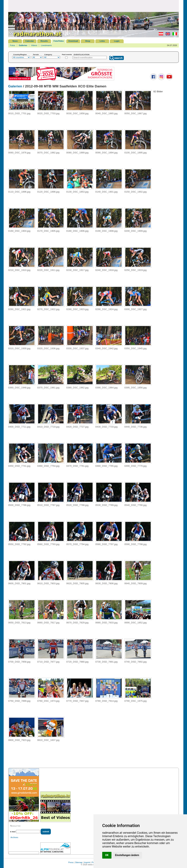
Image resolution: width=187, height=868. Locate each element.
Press (71, 862)
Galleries (23, 45)
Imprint (87, 862)
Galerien (15, 86)
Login (117, 41)
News (15, 41)
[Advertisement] (93, 6)
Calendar (30, 41)
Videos (34, 45)
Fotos (13, 45)
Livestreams (46, 45)
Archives (14, 837)
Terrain (36, 54)
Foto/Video (59, 41)
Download (73, 41)
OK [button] (107, 855)
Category (48, 54)
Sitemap (79, 862)
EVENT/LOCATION (82, 54)
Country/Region (20, 54)
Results (44, 41)
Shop (88, 41)
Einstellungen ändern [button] (127, 855)
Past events (67, 54)
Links (102, 41)
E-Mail (13, 832)
